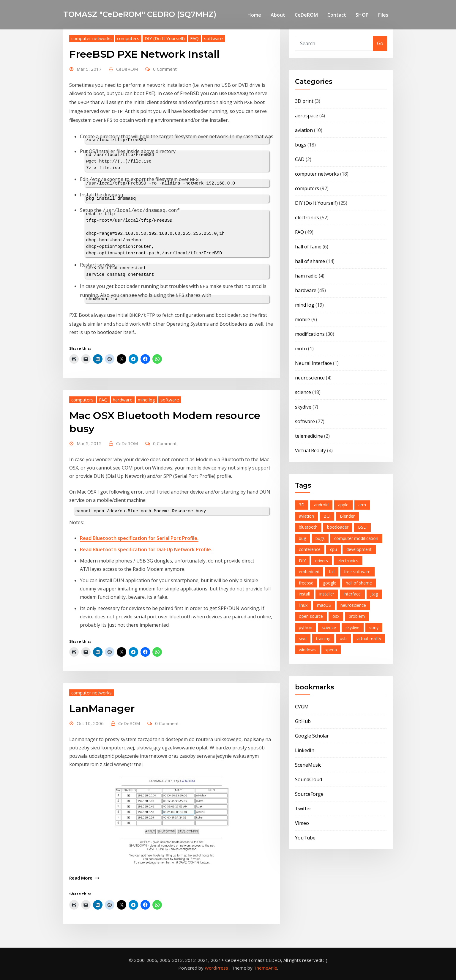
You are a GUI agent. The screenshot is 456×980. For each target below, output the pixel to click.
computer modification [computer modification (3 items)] (356, 538)
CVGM (302, 707)
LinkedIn (305, 750)
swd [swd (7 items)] (303, 638)
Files (383, 15)
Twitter (303, 809)
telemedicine (309, 436)
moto (301, 349)
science (303, 392)
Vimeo (302, 823)
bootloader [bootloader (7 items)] (338, 527)
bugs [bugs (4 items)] (320, 538)
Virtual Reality (310, 450)
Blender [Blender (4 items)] (347, 516)
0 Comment (165, 69)
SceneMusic (308, 765)
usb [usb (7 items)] (343, 638)
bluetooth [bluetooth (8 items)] (308, 527)
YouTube (305, 838)
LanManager (102, 708)
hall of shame (310, 261)
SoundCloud (309, 779)
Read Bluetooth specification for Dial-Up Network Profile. (146, 549)
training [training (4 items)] (323, 638)
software (213, 38)
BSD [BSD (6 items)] (362, 527)
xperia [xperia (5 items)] (331, 650)
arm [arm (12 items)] (362, 505)
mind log (146, 400)
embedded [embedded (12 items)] (309, 572)
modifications (310, 334)
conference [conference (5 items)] (310, 549)
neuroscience (310, 378)
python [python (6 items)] (306, 627)
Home (254, 15)
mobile (303, 319)
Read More (81, 878)
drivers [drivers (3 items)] (322, 561)
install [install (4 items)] (304, 594)
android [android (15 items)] (321, 505)
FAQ (194, 38)
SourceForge (309, 794)
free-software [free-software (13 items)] (357, 572)
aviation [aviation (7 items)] (306, 516)
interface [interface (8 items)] (352, 594)
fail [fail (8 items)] (332, 572)
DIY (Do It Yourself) (165, 38)
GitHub (303, 721)
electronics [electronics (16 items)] (348, 561)
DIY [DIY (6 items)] (302, 561)
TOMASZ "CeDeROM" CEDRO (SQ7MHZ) (140, 14)
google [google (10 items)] (330, 583)
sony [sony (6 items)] (374, 627)
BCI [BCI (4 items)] (327, 516)
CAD (300, 159)
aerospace (307, 116)
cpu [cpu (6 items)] (333, 549)
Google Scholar (312, 736)
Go (380, 43)
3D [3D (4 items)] (302, 505)
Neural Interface (313, 363)
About (278, 15)
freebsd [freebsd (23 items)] (306, 583)
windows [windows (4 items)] (307, 650)
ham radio (306, 276)
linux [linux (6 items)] (303, 605)
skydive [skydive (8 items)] (352, 627)
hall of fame (308, 247)
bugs (301, 145)
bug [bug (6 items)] (302, 538)
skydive (303, 407)
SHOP (362, 15)
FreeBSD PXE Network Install (144, 54)
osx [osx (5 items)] (336, 616)
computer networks (91, 38)
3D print (304, 101)
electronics (307, 218)
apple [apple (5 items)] (343, 505)
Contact (337, 15)
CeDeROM (306, 15)
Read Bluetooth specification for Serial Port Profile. (139, 538)
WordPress (216, 968)
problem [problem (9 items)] (357, 616)
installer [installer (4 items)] (327, 594)
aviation (304, 130)
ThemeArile (265, 968)
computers (128, 38)
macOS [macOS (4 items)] (324, 605)
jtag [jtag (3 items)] (374, 594)
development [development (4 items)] (359, 549)
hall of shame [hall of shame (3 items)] (359, 583)
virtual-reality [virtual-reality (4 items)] (369, 638)
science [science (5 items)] (329, 627)
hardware (123, 400)
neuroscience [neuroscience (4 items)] (353, 605)
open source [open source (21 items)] (311, 616)
